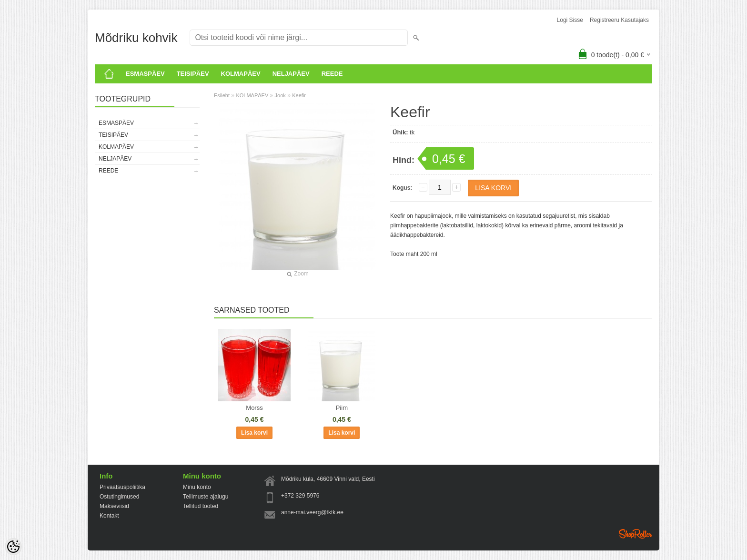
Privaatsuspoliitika (122, 487)
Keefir (299, 95)
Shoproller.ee (636, 534)
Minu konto (197, 487)
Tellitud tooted (201, 506)
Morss (254, 408)
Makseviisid (114, 506)
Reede (332, 74)
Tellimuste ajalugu (206, 497)
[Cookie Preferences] (13, 547)
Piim (342, 408)
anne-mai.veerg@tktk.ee (312, 512)
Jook (280, 95)
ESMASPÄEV (145, 74)
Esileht (222, 95)
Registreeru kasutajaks (619, 20)
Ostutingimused (119, 497)
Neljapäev (291, 74)
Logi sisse (570, 20)
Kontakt (109, 516)
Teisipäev (193, 74)
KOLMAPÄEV (241, 74)
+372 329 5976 (300, 496)
